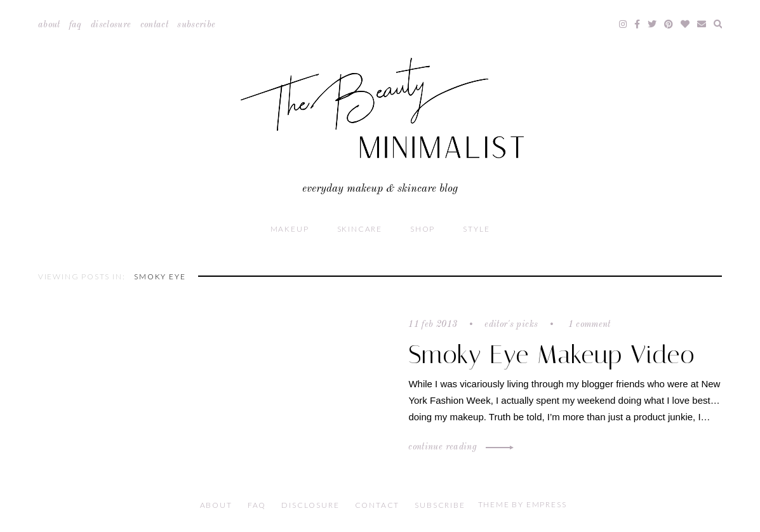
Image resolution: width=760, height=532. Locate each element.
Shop (423, 229)
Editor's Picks (511, 324)
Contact (154, 25)
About (49, 25)
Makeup (290, 229)
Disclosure (111, 25)
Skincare (360, 229)
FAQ (76, 25)
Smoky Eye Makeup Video (552, 355)
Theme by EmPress (523, 504)
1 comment (588, 324)
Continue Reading (459, 447)
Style (476, 229)
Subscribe (196, 25)
